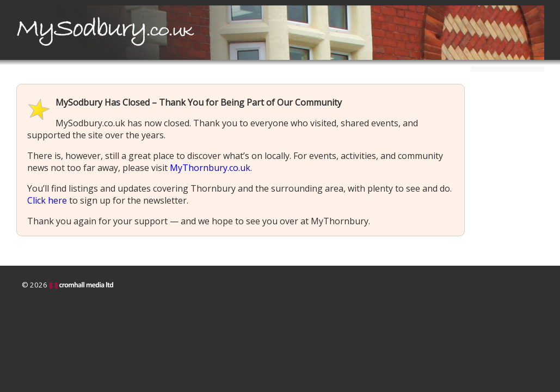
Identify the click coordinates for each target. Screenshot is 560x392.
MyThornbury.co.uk (210, 168)
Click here (47, 200)
